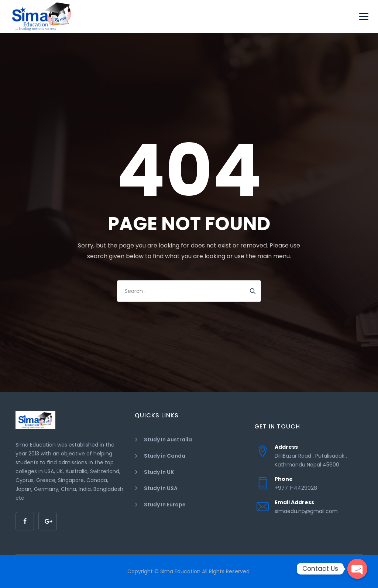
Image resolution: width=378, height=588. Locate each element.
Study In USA (161, 488)
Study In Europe (165, 505)
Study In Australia (168, 440)
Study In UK (159, 472)
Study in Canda (165, 456)
